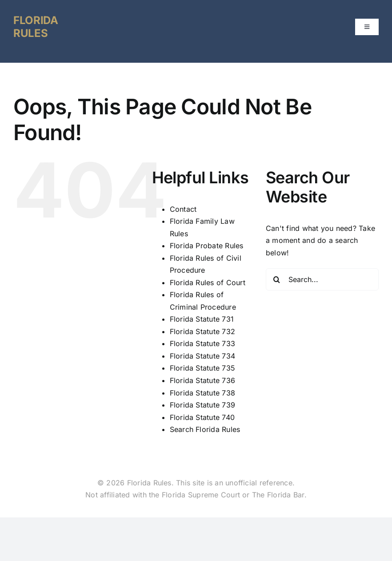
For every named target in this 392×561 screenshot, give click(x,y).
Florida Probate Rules (207, 246)
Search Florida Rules (205, 429)
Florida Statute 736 (203, 380)
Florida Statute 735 (203, 368)
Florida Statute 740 (202, 417)
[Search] (277, 279)
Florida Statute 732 (203, 331)
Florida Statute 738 (203, 393)
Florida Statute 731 (202, 319)
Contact (183, 209)
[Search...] (322, 279)
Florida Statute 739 (203, 405)
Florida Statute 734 (203, 356)
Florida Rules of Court (208, 283)
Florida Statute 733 (203, 343)
